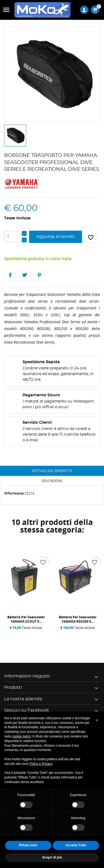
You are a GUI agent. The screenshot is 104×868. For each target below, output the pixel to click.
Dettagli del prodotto (52, 471)
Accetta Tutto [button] (76, 845)
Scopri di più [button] (52, 857)
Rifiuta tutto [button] (28, 845)
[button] (97, 720)
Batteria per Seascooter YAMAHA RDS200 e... (78, 619)
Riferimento (14, 493)
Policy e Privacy (41, 764)
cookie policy (22, 736)
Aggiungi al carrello (56, 237)
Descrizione (52, 481)
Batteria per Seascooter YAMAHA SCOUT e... (26, 619)
